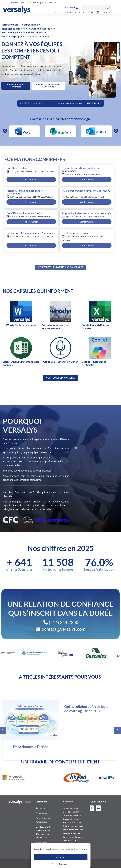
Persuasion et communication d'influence (30, 233)
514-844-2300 (17, 3)
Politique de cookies (59, 864)
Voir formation (31, 179)
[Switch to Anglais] (107, 12)
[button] (5, 131)
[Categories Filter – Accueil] (70, 103)
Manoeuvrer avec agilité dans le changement (25, 192)
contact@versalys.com (43, 3)
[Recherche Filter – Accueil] (37, 103)
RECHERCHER (94, 103)
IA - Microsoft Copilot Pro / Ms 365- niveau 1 (86, 192)
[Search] (97, 8)
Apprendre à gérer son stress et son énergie (86, 213)
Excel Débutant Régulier (76, 233)
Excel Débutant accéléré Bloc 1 (24, 213)
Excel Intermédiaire (18, 168)
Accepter (61, 857)
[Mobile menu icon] (116, 10)
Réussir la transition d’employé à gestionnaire (80, 169)
